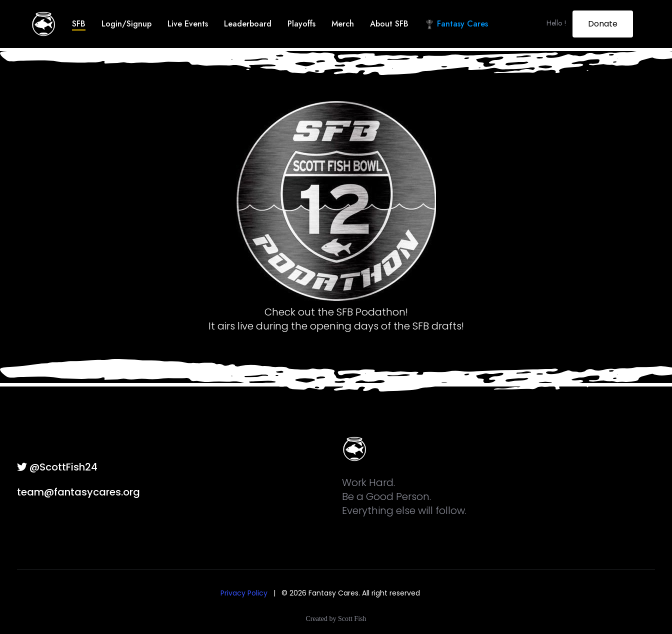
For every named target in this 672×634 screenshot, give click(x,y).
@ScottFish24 (57, 467)
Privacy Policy (244, 593)
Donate (603, 24)
